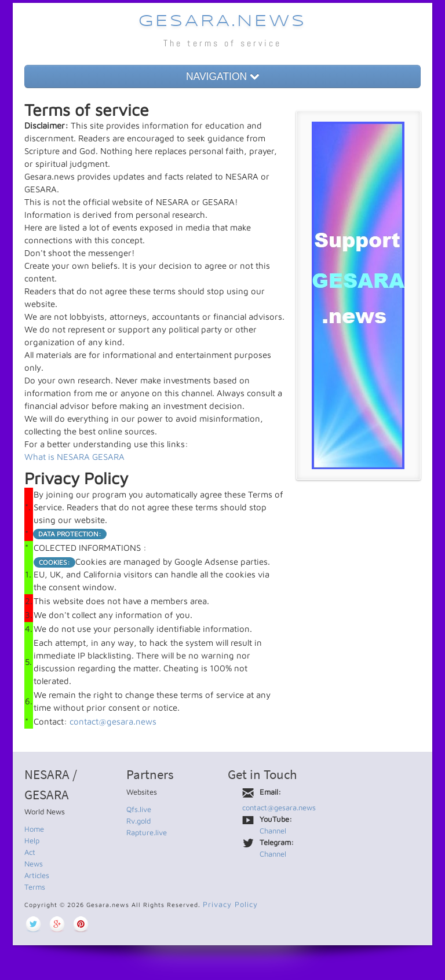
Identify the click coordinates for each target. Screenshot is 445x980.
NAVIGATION (222, 76)
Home (34, 829)
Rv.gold (138, 821)
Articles (37, 875)
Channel (273, 831)
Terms (35, 887)
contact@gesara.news (113, 721)
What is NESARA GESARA (74, 457)
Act (30, 852)
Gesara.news (222, 22)
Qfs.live (139, 809)
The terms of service (222, 43)
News (34, 864)
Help (32, 840)
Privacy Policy (230, 904)
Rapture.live (147, 832)
